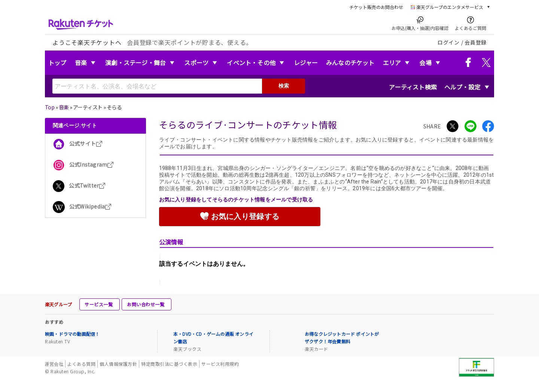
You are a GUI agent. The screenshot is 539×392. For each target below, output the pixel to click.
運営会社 (54, 364)
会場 (425, 63)
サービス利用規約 (220, 364)
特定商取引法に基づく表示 (169, 364)
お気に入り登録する (240, 216)
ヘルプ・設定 (462, 87)
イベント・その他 (251, 63)
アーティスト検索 (413, 87)
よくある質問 (81, 364)
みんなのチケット (350, 63)
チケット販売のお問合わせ (376, 7)
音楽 (81, 63)
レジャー (306, 63)
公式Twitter (79, 185)
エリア (392, 63)
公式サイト (78, 143)
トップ (57, 63)
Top (50, 107)
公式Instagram (83, 164)
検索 (284, 86)
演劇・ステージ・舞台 (135, 63)
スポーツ (196, 63)
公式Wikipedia (82, 206)
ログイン (449, 42)
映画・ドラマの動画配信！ (72, 334)
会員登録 (476, 42)
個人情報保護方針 (118, 364)
